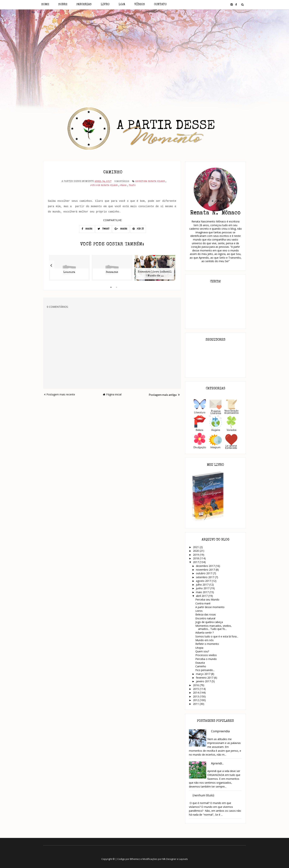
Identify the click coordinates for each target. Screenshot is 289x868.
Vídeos (140, 5)
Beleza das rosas (206, 614)
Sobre (63, 5)
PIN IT (138, 228)
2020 (196, 551)
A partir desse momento (210, 607)
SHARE (87, 228)
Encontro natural (205, 618)
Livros (199, 611)
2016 (196, 685)
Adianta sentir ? (204, 633)
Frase (123, 185)
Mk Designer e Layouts (175, 859)
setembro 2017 (205, 577)
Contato (160, 5)
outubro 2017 (204, 573)
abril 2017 (202, 596)
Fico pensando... (205, 670)
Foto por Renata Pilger (104, 185)
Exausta (200, 663)
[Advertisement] (145, 42)
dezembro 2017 (206, 566)
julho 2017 (203, 585)
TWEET (103, 228)
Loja (122, 5)
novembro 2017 (206, 570)
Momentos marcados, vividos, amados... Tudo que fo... (214, 627)
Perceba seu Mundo (207, 599)
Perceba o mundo (206, 659)
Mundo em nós (204, 640)
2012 (196, 700)
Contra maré (203, 603)
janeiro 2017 (204, 681)
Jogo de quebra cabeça (209, 622)
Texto (132, 185)
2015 (196, 689)
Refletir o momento (207, 644)
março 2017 (203, 674)
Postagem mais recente (60, 394)
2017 (196, 562)
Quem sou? (202, 651)
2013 (196, 696)
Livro (105, 5)
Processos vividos (206, 655)
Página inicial (112, 394)
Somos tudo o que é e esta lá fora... (217, 636)
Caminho (201, 666)
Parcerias (84, 5)
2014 (196, 693)
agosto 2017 (204, 581)
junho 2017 (203, 588)
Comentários (122, 181)
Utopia (199, 648)
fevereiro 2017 (205, 678)
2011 (196, 704)
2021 (196, 547)
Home (45, 5)
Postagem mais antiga (164, 394)
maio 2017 (203, 592)
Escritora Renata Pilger (150, 181)
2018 (196, 558)
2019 (196, 555)
